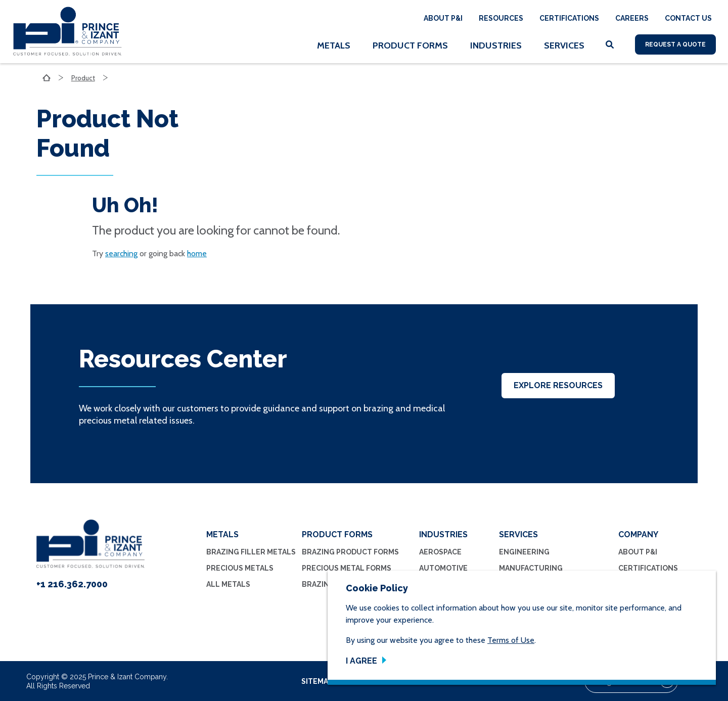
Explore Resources (558, 385)
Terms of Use (511, 640)
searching (121, 253)
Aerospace (440, 552)
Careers (632, 18)
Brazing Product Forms (350, 552)
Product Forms (410, 45)
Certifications (569, 18)
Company (638, 534)
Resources (501, 18)
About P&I (443, 18)
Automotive (443, 568)
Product (84, 78)
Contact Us (688, 18)
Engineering (524, 552)
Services (564, 45)
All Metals (228, 584)
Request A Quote (675, 44)
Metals (334, 45)
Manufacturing (531, 568)
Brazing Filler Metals (251, 552)
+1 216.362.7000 (72, 584)
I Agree (361, 661)
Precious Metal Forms (347, 568)
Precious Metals (240, 568)
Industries (496, 45)
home (197, 253)
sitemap (316, 681)
